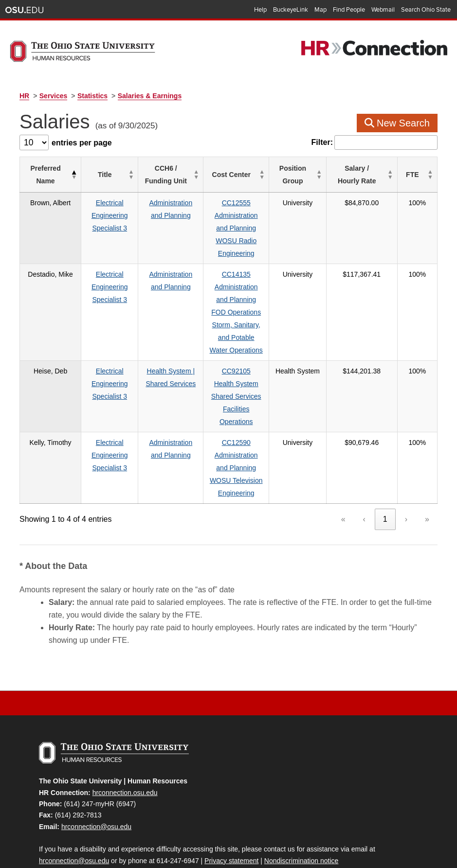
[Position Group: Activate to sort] (320, 175)
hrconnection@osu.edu (96, 789)
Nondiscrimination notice (302, 823)
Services (54, 96)
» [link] (427, 481)
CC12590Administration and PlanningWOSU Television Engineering (248, 430)
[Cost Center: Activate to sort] (248, 175)
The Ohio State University (24, 10)
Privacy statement (231, 823)
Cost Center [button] (243, 175)
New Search (397, 123)
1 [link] (385, 481)
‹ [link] (364, 481)
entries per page (82, 143)
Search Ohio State (426, 10)
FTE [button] (416, 175)
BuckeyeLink (291, 10)
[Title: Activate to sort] (107, 175)
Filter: (322, 142)
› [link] (406, 481)
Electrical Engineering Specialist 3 (107, 215)
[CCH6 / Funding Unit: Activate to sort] (170, 175)
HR (24, 96)
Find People (349, 10)
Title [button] (102, 175)
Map (320, 10)
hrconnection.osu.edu (125, 755)
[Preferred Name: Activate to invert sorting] (48, 175)
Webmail (383, 10)
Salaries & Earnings (150, 96)
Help (260, 10)
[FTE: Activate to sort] (421, 175)
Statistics (92, 96)
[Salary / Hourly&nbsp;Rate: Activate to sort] (375, 175)
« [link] (343, 481)
